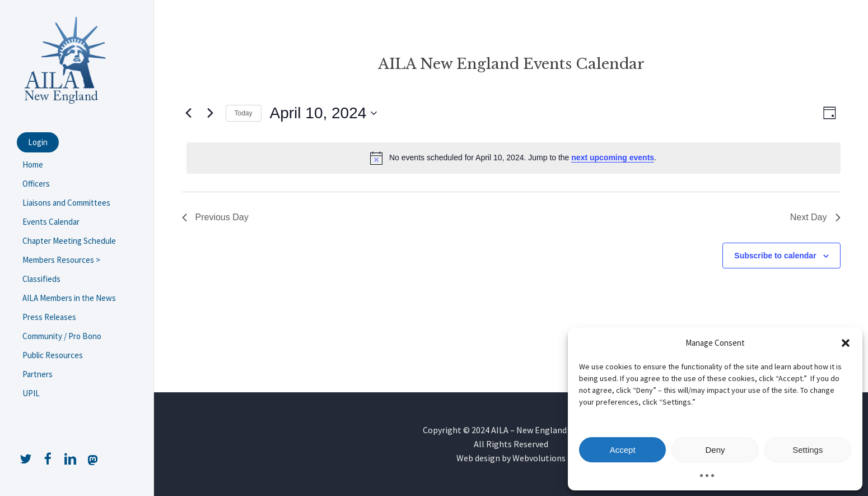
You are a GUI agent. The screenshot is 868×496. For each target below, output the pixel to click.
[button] (846, 343)
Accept (623, 450)
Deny (715, 450)
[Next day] (211, 113)
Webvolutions (539, 458)
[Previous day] (189, 113)
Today (244, 113)
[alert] (514, 158)
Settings (808, 450)
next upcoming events (613, 157)
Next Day (815, 217)
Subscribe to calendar (775, 256)
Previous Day (215, 217)
